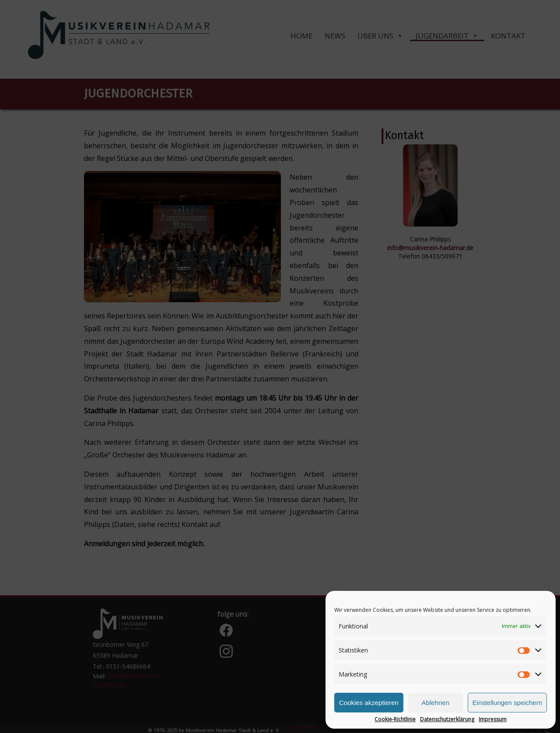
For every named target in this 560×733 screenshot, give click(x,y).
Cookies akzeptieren (369, 703)
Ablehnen (436, 703)
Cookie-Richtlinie (395, 719)
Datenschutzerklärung (447, 719)
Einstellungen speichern (507, 703)
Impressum (493, 719)
